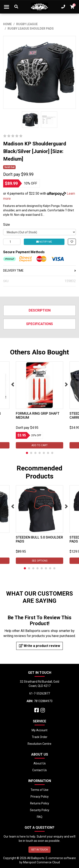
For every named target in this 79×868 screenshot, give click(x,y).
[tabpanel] (39, 405)
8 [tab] (54, 568)
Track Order (40, 737)
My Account (39, 730)
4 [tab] (40, 453)
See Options (40, 561)
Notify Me (44, 242)
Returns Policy (40, 803)
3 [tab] (35, 453)
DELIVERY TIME (39, 271)
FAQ (40, 817)
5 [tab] (44, 453)
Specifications (39, 324)
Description (40, 310)
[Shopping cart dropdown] (72, 7)
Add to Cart (39, 445)
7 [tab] (52, 453)
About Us (40, 763)
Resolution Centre (39, 744)
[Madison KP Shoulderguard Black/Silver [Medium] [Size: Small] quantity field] (12, 242)
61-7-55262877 (40, 693)
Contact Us (39, 770)
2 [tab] (31, 453)
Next (66, 384)
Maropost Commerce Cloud (42, 862)
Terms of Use (39, 790)
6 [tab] (48, 453)
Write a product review (39, 646)
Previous (13, 384)
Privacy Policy (40, 797)
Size (7, 225)
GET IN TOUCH (39, 850)
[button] (72, 242)
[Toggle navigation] (7, 7)
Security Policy (40, 810)
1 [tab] (27, 453)
